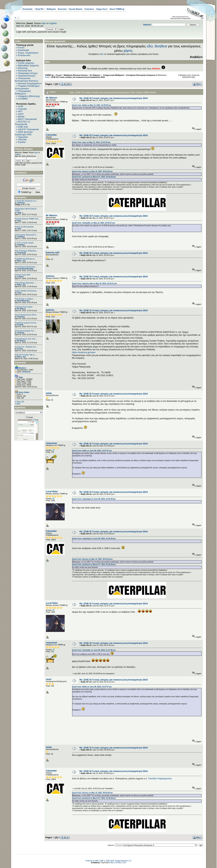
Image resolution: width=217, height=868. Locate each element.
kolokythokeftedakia (25, 269)
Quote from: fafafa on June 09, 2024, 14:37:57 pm (92, 451)
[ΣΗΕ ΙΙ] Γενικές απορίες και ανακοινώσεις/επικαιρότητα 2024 (78, 77)
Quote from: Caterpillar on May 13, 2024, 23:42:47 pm (93, 223)
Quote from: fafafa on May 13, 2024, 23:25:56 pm (92, 105)
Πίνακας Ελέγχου (24, 149)
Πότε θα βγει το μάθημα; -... (25, 299)
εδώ (150, 46)
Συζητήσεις (89, 9)
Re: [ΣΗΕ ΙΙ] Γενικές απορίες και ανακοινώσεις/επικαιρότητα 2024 (114, 98)
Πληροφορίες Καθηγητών (23, 92)
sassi (49, 679)
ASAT (21, 114)
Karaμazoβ (21, 253)
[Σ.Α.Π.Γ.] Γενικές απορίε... (25, 243)
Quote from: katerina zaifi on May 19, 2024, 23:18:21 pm (94, 284)
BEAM (21, 117)
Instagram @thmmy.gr (29, 96)
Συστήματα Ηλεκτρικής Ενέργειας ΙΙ (141, 75)
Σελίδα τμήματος (26, 63)
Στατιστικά (20, 363)
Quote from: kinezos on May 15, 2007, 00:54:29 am (92, 171)
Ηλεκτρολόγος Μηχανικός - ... (26, 283)
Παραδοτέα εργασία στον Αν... (26, 323)
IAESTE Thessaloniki (28, 129)
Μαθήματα (51, 9)
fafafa (49, 393)
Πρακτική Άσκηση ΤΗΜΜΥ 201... (27, 219)
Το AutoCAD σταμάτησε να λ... (26, 201)
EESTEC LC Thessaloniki (23, 123)
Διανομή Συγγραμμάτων (30, 83)
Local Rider (52, 491)
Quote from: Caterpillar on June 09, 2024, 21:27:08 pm (94, 650)
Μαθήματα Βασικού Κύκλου (76, 75)
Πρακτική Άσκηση (27, 76)
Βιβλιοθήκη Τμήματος (28, 65)
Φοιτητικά (62, 9)
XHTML (118, 863)
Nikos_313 (21, 261)
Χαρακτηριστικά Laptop (24, 307)
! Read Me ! (40, 9)
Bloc (112, 863)
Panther (22, 142)
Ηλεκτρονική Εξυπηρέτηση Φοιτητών (27, 80)
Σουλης (20, 349)
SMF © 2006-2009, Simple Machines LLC (116, 861)
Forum (21, 48)
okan (19, 221)
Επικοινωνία (24, 55)
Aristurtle (22, 109)
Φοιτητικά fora (25, 71)
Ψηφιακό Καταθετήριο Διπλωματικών (27, 87)
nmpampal (51, 443)
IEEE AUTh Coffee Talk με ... (26, 355)
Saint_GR (20, 402)
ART (20, 111)
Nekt (47, 77)
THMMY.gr (49, 75)
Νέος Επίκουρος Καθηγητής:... (26, 251)
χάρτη (128, 51)
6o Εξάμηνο (95, 75)
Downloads (28, 9)
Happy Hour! (102, 9)
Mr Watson (21, 309)
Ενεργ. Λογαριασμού (28, 53)
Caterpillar (51, 135)
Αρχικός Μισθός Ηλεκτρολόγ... (26, 291)
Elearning (23, 68)
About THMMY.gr (117, 9)
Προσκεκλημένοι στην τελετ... (26, 339)
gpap (18, 404)
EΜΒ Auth (23, 127)
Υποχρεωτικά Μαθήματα (113, 75)
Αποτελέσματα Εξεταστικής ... (26, 267)
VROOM (22, 140)
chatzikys (21, 203)
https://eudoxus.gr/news (84, 352)
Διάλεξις (50, 276)
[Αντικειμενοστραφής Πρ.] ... (25, 331)
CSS (124, 863)
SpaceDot (23, 137)
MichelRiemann (23, 301)
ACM (21, 106)
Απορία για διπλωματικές (24, 227)
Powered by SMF (92, 861)
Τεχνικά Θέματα (75, 9)
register (53, 23)
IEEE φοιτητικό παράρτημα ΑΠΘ (24, 133)
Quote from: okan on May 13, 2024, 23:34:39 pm (91, 142)
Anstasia (21, 333)
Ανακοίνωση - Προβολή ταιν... (26, 347)
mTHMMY (23, 99)
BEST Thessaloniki (27, 119)
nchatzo (20, 277)
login (44, 23)
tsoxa (19, 293)
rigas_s (20, 213)
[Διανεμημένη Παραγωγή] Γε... (26, 235)
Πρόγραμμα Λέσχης (28, 73)
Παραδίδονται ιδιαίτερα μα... (25, 259)
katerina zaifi (53, 253)
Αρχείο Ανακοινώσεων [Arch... (26, 315)
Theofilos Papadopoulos (160, 778)
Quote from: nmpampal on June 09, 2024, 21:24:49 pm (94, 499)
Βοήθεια (161, 46)
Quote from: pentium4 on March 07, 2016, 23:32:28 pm (94, 177)
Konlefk (20, 325)
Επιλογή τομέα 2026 (23, 275)
